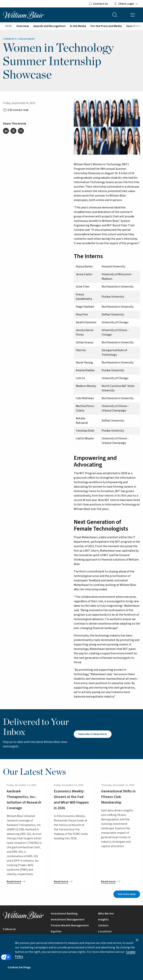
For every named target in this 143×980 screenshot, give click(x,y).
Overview (23, 26)
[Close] (137, 943)
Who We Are (106, 914)
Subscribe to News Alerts (93, 734)
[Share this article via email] (21, 131)
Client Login (126, 4)
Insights (103, 920)
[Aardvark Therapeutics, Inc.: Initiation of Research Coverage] (24, 882)
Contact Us (98, 4)
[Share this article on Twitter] (13, 131)
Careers (103, 925)
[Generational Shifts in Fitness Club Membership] (119, 882)
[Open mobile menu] (133, 15)
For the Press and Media (106, 26)
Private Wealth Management (70, 925)
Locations (105, 931)
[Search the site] (115, 15)
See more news (127, 894)
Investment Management (68, 920)
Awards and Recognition (49, 26)
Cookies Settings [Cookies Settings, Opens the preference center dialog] (19, 971)
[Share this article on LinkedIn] (6, 131)
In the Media (78, 26)
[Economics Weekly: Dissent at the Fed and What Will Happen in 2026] (71, 882)
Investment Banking (64, 914)
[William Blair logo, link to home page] (23, 15)
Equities (56, 931)
